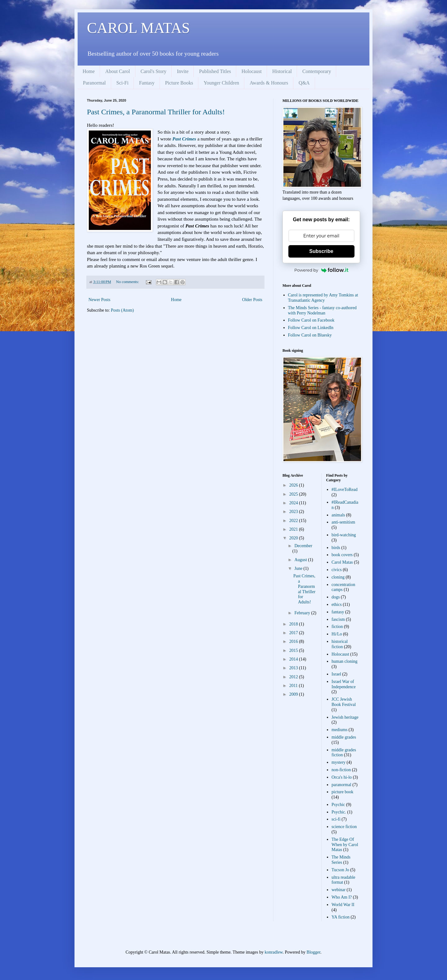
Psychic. (339, 812)
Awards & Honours (269, 83)
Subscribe (321, 251)
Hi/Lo (337, 634)
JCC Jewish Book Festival (344, 702)
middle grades (344, 737)
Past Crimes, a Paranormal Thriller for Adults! (156, 112)
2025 (294, 494)
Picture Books (179, 83)
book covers (342, 555)
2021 (294, 529)
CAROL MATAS (138, 28)
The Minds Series (341, 860)
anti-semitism (343, 522)
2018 (294, 624)
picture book (342, 792)
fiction (337, 627)
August (301, 560)
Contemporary (317, 71)
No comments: (128, 282)
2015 (294, 650)
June (299, 568)
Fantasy (147, 83)
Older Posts (252, 300)
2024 (294, 503)
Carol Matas (342, 562)
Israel (336, 674)
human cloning (345, 661)
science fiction (344, 827)
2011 (294, 686)
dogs (336, 597)
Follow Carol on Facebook (311, 320)
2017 (294, 633)
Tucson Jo (340, 870)
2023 (294, 512)
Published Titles (215, 71)
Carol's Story (154, 71)
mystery (339, 762)
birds (336, 548)
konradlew (273, 952)
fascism (338, 619)
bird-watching (344, 535)
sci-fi (336, 819)
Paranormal (94, 83)
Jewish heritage (345, 717)
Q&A (304, 83)
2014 (294, 659)
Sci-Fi (122, 83)
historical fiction (340, 644)
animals (338, 515)
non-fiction (341, 770)
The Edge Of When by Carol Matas (345, 845)
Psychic (338, 805)
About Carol (118, 71)
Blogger (314, 952)
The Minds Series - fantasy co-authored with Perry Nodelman (322, 310)
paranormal (341, 785)
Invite (183, 71)
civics (337, 570)
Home (89, 71)
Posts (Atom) (122, 310)
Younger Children (221, 83)
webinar (339, 890)
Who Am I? (342, 897)
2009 (294, 694)
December (303, 546)
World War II (343, 905)
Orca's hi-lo (342, 777)
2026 (294, 485)
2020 (294, 538)
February (303, 613)
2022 (294, 521)
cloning (338, 577)
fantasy (338, 612)
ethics (337, 604)
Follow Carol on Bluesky (310, 335)
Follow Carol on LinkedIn (311, 328)
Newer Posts (99, 300)
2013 (294, 668)
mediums (339, 730)
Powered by (321, 270)
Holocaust (252, 71)
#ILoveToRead (345, 490)
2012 (294, 677)
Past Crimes (184, 139)
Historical (282, 71)
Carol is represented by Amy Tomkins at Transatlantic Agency (323, 298)
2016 (294, 641)
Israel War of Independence (344, 684)
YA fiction (341, 917)
